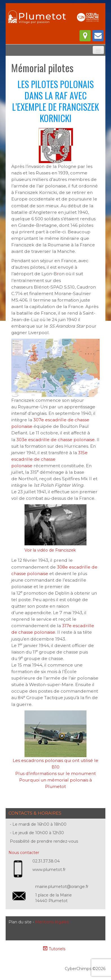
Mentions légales (52, 922)
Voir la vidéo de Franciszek (50, 550)
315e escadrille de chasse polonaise (49, 459)
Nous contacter (24, 853)
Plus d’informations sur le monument (55, 773)
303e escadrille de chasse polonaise (55, 440)
